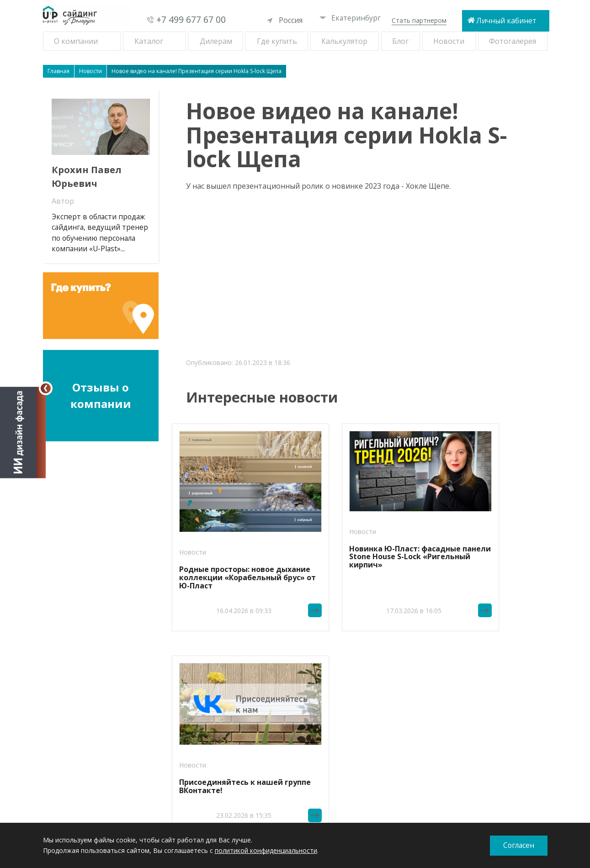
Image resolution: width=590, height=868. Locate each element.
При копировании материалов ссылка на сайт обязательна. (465, 806)
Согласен (518, 846)
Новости (449, 41)
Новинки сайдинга (85, 702)
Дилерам (216, 41)
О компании (76, 41)
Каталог (149, 41)
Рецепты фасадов (85, 692)
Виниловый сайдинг (87, 713)
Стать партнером (419, 20)
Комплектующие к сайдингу (100, 761)
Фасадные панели (84, 724)
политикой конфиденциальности (266, 850)
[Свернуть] (46, 388)
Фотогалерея (513, 41)
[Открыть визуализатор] (23, 432)
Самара (252, 724)
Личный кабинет (506, 21)
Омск (248, 713)
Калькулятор (344, 41)
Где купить (277, 41)
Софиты (69, 750)
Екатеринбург (350, 18)
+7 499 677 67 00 (191, 20)
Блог (400, 41)
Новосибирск (261, 702)
